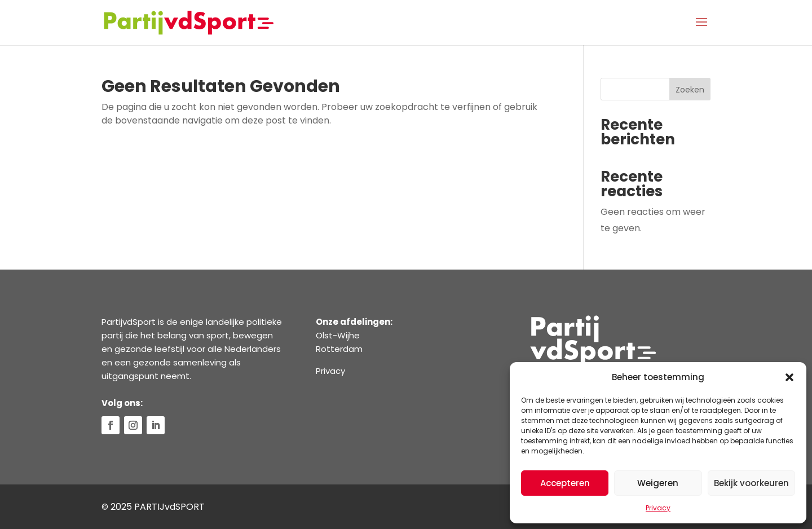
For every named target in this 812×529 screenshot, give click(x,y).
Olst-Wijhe (338, 335)
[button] (789, 377)
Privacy (658, 508)
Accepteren (565, 483)
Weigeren (658, 483)
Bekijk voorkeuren (751, 483)
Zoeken (690, 90)
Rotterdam (339, 349)
